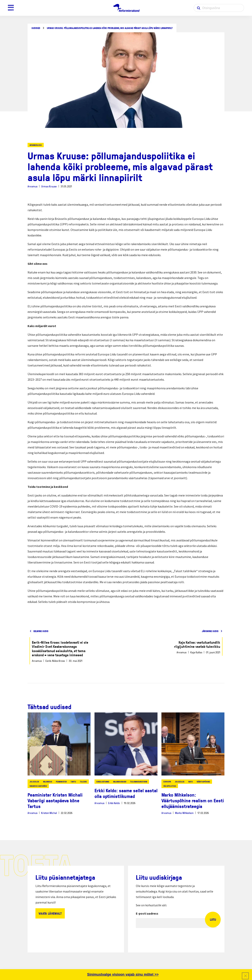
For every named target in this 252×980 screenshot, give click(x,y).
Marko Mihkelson (184, 813)
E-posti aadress (147, 913)
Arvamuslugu (36, 145)
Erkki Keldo (114, 803)
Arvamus (32, 186)
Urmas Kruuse (49, 186)
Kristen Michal (49, 813)
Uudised (36, 28)
